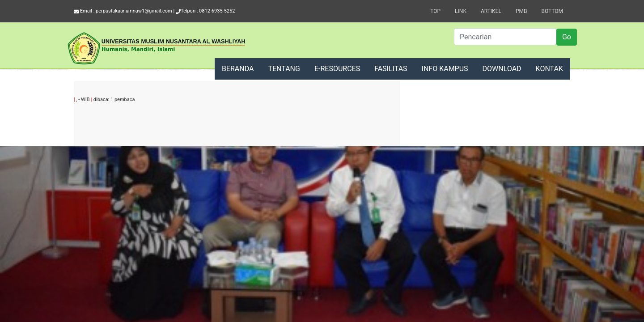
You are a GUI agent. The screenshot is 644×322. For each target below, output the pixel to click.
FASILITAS (391, 69)
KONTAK (549, 69)
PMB (521, 11)
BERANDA (238, 69)
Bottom (552, 11)
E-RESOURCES (337, 69)
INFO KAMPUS (445, 69)
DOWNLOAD (502, 69)
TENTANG (284, 69)
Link (461, 11)
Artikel (491, 11)
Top (435, 11)
